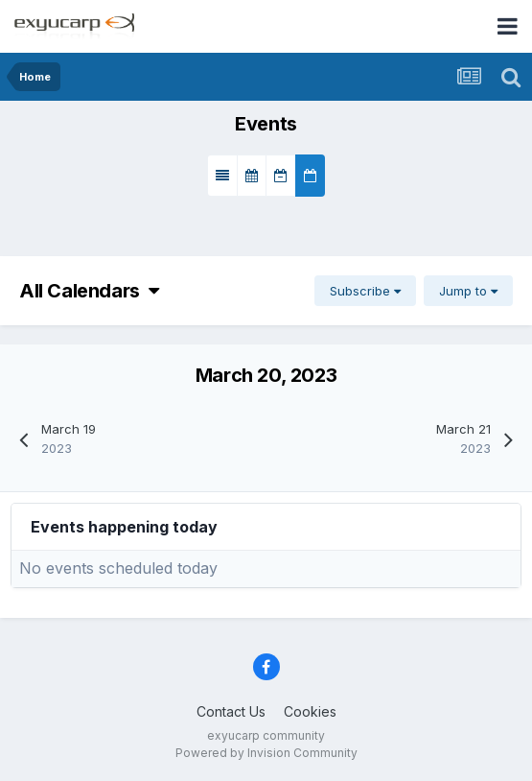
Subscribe (365, 291)
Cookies (310, 711)
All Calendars (89, 291)
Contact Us (231, 711)
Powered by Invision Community (266, 753)
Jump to (468, 291)
